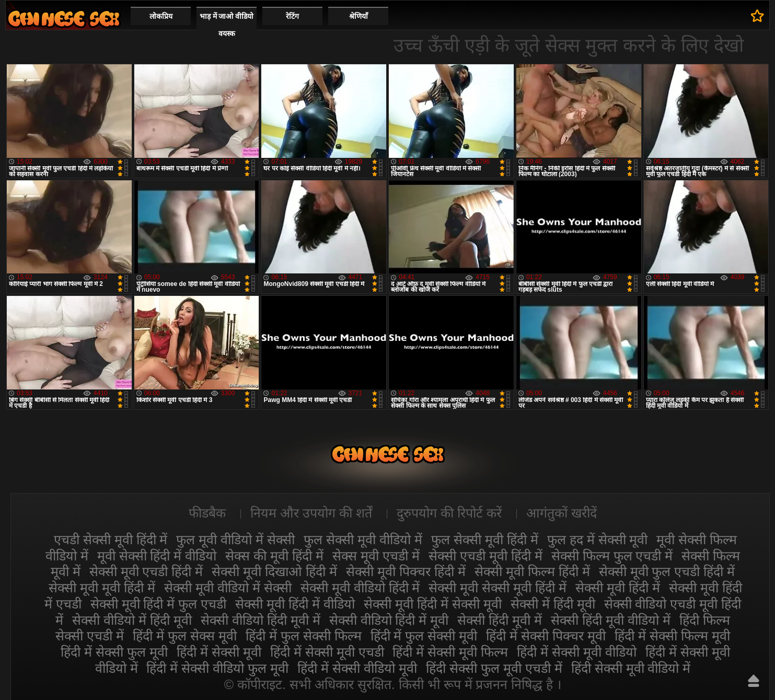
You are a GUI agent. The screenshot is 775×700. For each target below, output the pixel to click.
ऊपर (754, 681)
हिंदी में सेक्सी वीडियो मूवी (357, 668)
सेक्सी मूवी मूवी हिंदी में (102, 588)
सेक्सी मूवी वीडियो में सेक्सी (228, 588)
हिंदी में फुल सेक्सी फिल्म (304, 636)
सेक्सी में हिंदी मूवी (553, 604)
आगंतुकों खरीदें (562, 513)
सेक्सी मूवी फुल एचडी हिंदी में (667, 571)
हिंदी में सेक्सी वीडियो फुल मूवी (217, 668)
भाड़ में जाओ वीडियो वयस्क (227, 25)
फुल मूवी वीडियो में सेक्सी (235, 540)
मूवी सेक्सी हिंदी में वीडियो (157, 556)
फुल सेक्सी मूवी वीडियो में (363, 540)
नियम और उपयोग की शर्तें (311, 513)
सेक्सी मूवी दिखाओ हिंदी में (274, 571)
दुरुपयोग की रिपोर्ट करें (449, 513)
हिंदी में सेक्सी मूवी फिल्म (450, 652)
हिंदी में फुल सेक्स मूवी (185, 636)
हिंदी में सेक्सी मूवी (219, 652)
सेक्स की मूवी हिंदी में (274, 556)
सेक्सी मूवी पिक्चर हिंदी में (406, 571)
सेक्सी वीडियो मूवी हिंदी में (64, 19)
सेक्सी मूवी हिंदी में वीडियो (295, 604)
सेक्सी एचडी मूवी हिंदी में (485, 556)
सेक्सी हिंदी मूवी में (500, 620)
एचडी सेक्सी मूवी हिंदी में (111, 540)
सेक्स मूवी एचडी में (376, 556)
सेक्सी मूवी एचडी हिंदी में (146, 571)
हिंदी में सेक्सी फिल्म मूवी (672, 636)
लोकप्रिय (161, 16)
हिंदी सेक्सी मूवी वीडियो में (631, 668)
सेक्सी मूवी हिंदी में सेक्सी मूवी (433, 604)
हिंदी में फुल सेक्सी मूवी (424, 636)
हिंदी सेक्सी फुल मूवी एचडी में (494, 668)
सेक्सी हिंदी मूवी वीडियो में (611, 620)
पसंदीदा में (757, 16)
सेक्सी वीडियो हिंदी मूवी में (261, 620)
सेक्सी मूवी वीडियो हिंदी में (360, 588)
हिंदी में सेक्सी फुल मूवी (114, 652)
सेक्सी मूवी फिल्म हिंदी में (532, 571)
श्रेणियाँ (358, 16)
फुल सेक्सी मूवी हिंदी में (485, 540)
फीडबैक (207, 513)
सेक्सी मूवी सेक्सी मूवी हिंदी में (498, 588)
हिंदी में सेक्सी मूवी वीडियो (577, 652)
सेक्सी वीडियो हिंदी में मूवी (389, 620)
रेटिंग (292, 16)
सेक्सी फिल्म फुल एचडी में (612, 556)
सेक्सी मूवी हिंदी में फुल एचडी (159, 604)
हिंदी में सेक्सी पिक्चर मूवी (546, 636)
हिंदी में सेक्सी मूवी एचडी (327, 652)
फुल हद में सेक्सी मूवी (598, 540)
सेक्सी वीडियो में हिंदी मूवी (132, 620)
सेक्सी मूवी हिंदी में (618, 588)
